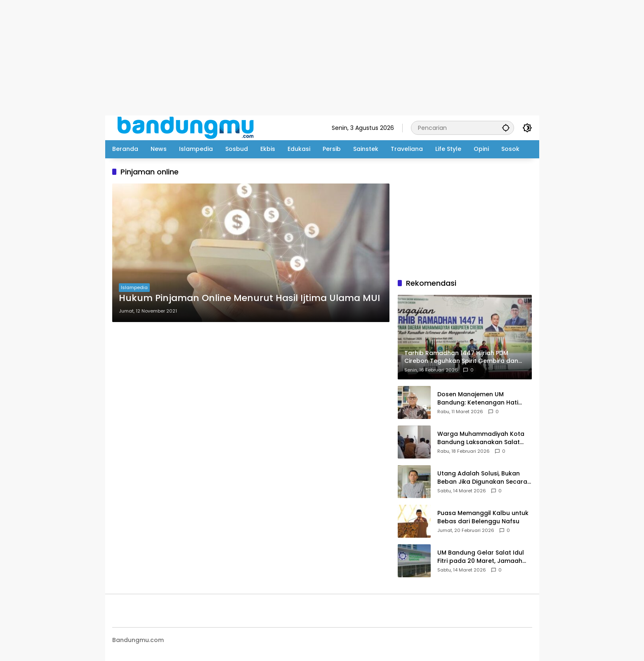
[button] (506, 128)
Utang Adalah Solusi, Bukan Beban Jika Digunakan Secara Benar (482, 478)
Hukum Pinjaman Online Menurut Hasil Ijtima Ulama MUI (249, 298)
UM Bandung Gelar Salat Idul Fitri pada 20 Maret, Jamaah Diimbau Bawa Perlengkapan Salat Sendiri (481, 557)
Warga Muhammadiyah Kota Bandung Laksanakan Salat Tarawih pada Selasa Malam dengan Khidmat (481, 438)
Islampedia (134, 287)
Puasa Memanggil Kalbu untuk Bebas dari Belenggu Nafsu (483, 517)
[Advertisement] (248, 58)
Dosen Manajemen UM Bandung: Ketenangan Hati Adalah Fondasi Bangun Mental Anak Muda (484, 399)
